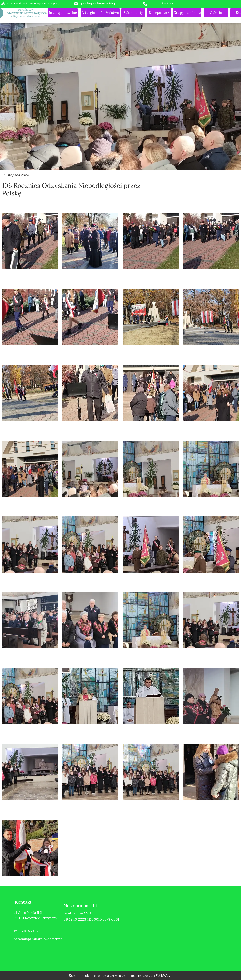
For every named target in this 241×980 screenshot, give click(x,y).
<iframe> (186, 930)
